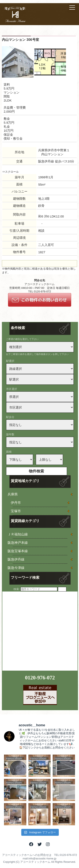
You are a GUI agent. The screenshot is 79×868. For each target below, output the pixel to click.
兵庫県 (13, 494)
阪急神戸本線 (18, 543)
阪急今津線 (16, 568)
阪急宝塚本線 (18, 551)
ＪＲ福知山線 (18, 534)
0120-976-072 (40, 678)
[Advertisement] (39, 631)
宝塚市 (16, 511)
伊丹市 (16, 503)
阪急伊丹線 (16, 559)
